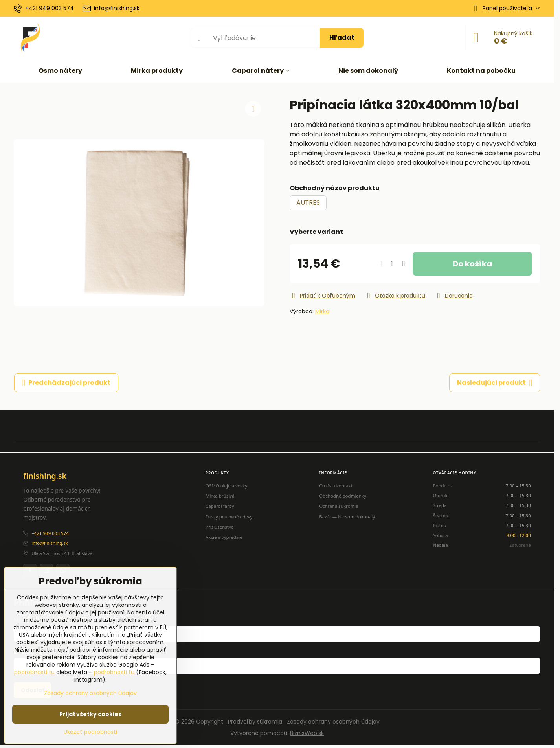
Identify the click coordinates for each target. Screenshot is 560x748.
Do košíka (472, 264)
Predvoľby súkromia (255, 722)
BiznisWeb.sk (307, 733)
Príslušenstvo (220, 527)
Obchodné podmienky (343, 496)
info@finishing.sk (50, 543)
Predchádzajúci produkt (66, 383)
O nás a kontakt (336, 486)
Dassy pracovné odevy (229, 517)
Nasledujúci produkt (495, 383)
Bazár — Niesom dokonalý (347, 517)
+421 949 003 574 (50, 533)
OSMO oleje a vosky (226, 486)
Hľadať (342, 38)
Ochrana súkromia (339, 506)
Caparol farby (220, 506)
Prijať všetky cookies (90, 714)
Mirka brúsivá (220, 496)
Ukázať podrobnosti (90, 732)
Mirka (322, 311)
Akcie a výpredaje (224, 537)
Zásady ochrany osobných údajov (333, 722)
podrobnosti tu (34, 672)
